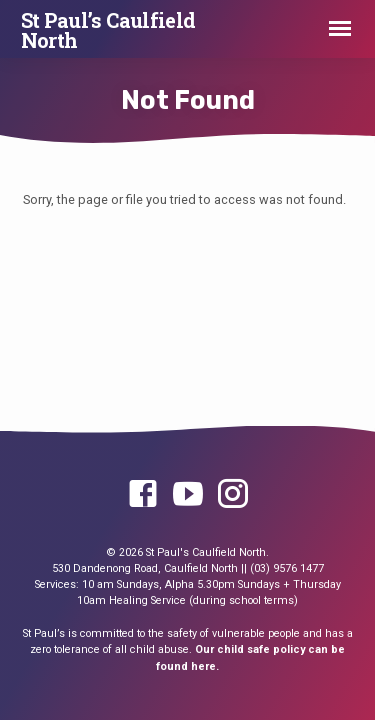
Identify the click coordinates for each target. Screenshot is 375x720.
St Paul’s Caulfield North (108, 30)
